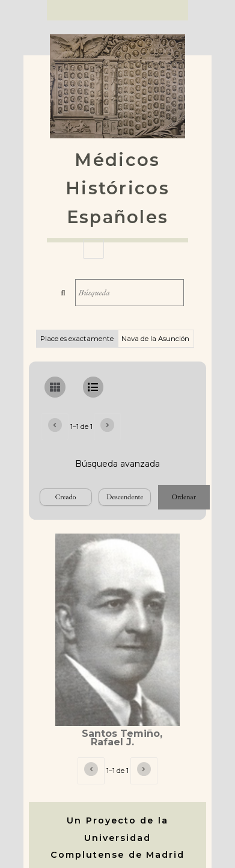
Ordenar (184, 497)
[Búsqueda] (130, 293)
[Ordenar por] (66, 497)
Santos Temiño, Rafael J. (122, 738)
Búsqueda (63, 293)
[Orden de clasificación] (125, 497)
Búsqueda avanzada (117, 464)
